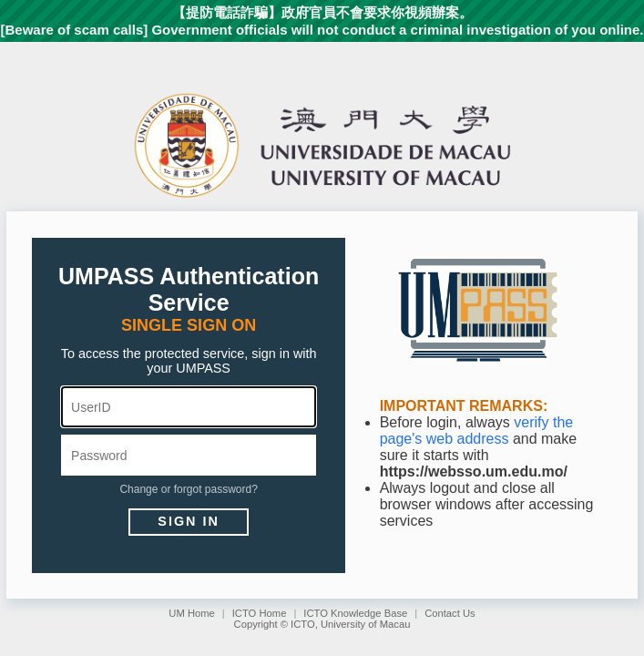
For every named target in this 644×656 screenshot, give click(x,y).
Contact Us (450, 613)
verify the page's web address (477, 430)
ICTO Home (260, 613)
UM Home (192, 613)
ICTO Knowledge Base (355, 613)
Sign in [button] (189, 521)
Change (138, 489)
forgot (188, 489)
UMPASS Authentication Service (189, 289)
